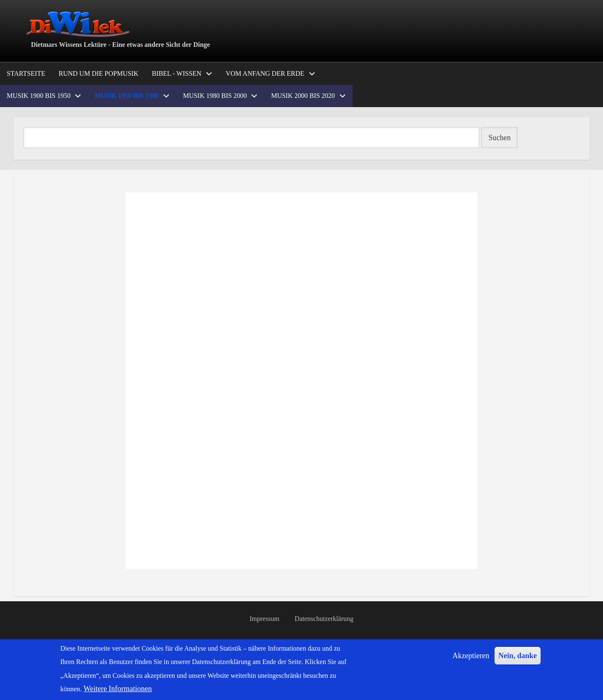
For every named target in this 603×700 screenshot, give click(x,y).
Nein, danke (518, 656)
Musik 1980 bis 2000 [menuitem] (215, 96)
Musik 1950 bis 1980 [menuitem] (126, 96)
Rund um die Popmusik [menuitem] (99, 73)
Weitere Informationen (118, 689)
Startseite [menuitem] (26, 73)
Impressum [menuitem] (264, 619)
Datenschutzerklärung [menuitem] (324, 619)
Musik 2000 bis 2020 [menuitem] (303, 96)
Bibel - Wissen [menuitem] (177, 73)
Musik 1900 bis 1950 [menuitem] (39, 96)
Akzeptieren (471, 656)
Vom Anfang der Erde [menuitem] (265, 73)
